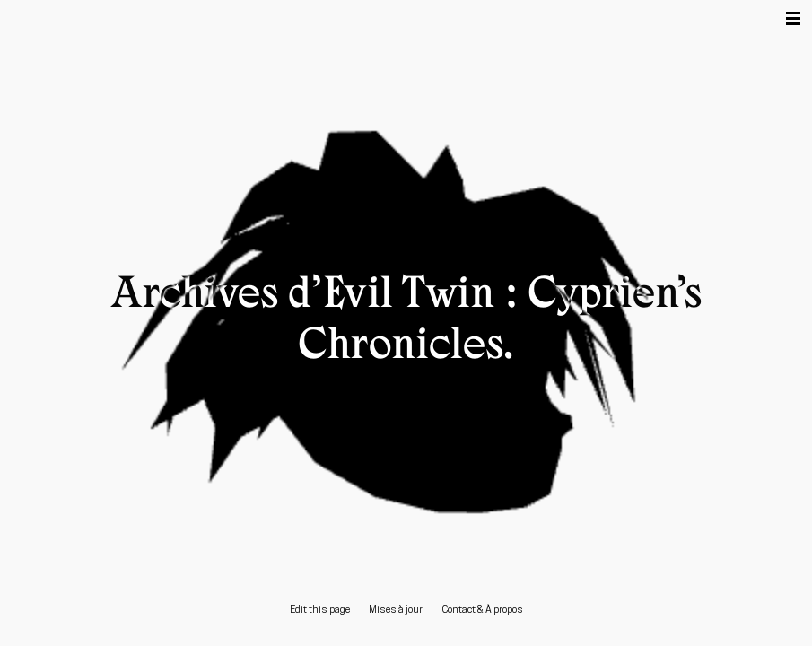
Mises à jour (396, 611)
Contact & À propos (482, 611)
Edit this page (320, 611)
